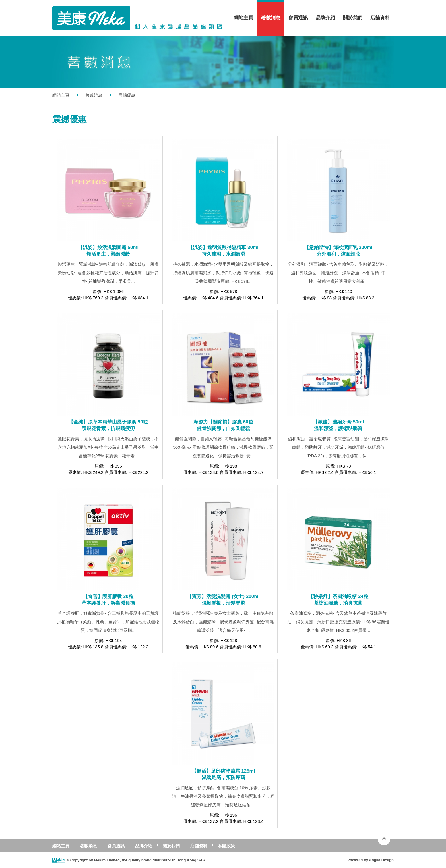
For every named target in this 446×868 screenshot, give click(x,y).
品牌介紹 (325, 18)
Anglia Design (381, 860)
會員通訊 (298, 18)
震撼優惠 (127, 95)
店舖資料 (380, 18)
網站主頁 (243, 18)
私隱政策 (226, 846)
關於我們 (353, 18)
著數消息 (271, 18)
